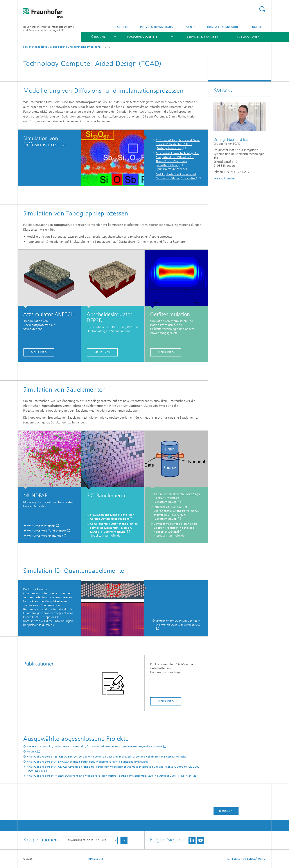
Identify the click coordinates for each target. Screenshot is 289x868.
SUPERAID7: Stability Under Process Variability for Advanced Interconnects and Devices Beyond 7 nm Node (95, 747)
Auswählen (124, 840)
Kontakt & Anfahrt (223, 27)
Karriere (122, 27)
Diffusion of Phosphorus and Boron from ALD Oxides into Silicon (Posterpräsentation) (178, 144)
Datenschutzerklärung (247, 859)
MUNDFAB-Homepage (41, 526)
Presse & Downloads (157, 27)
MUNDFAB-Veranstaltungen (45, 536)
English (256, 27)
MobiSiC (32, 752)
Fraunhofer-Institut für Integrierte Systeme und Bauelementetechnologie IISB (48, 28)
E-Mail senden (226, 179)
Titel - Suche (262, 9)
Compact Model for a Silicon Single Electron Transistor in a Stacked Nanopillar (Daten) (176, 528)
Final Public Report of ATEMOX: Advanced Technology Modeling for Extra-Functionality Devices (87, 762)
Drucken (226, 811)
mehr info (39, 352)
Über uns (98, 37)
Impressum (95, 859)
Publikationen (249, 37)
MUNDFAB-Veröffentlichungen (47, 531)
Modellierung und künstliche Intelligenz (75, 47)
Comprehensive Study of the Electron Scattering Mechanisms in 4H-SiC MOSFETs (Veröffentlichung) (114, 528)
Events (190, 27)
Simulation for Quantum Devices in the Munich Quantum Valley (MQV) (178, 623)
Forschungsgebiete (143, 37)
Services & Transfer (203, 37)
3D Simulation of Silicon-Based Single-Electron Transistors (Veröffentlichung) (178, 498)
